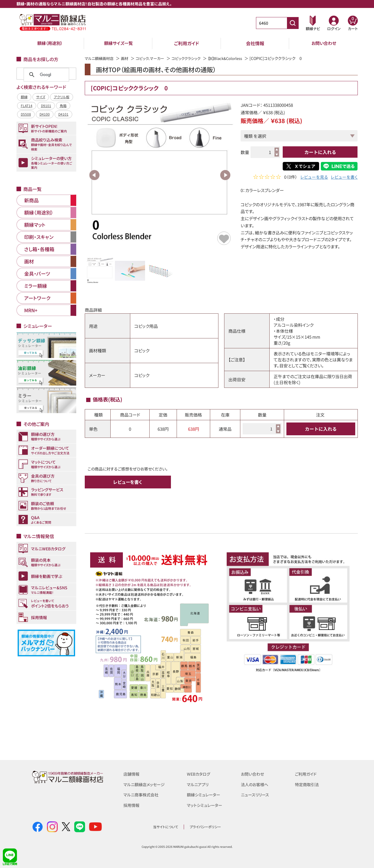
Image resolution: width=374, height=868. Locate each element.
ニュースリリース (256, 794)
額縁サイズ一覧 (118, 43)
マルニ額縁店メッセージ (145, 784)
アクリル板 (62, 97)
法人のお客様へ (256, 784)
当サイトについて (166, 827)
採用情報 (132, 804)
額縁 (24, 97)
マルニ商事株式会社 (142, 794)
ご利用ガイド (187, 43)
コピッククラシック (193, 58)
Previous (94, 175)
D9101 (46, 106)
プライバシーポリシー (205, 827)
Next (225, 175)
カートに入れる (320, 152)
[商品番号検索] (293, 23)
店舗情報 (132, 774)
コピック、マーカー (154, 58)
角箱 (63, 106)
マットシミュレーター (205, 804)
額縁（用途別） (50, 43)
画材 (127, 58)
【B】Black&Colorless (234, 58)
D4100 (45, 114)
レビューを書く (344, 177)
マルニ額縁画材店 (100, 58)
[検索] (46, 75)
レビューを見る (314, 177)
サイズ (41, 97)
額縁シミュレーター (204, 794)
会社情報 (255, 43)
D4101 (63, 114)
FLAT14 (27, 106)
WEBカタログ (199, 774)
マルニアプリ (198, 784)
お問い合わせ (324, 43)
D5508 (26, 114)
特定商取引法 (308, 784)
